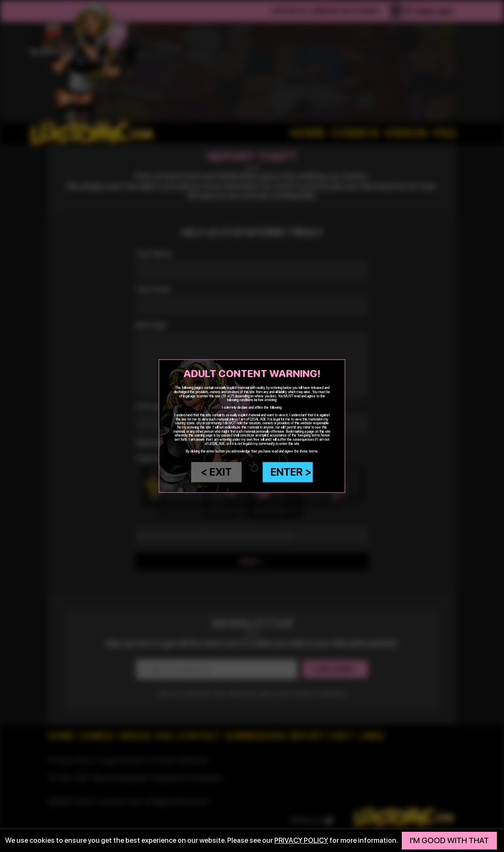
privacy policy (301, 840)
